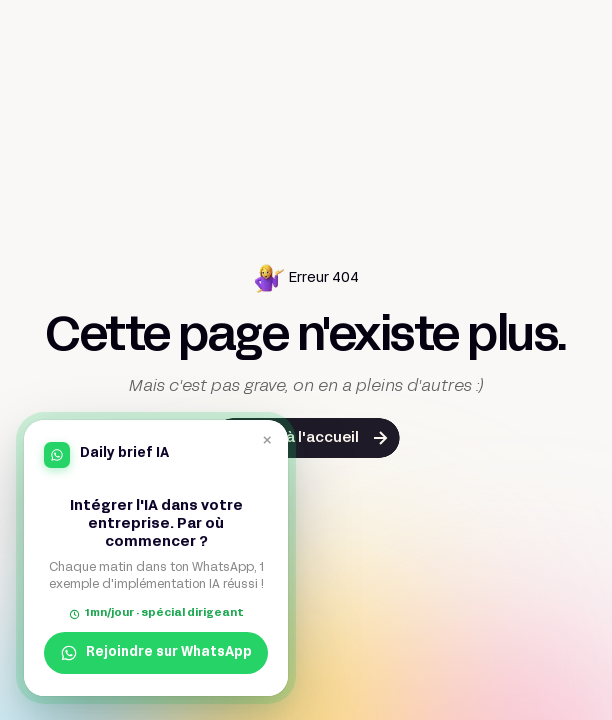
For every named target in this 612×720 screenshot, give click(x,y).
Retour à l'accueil (296, 438)
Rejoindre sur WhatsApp (156, 653)
